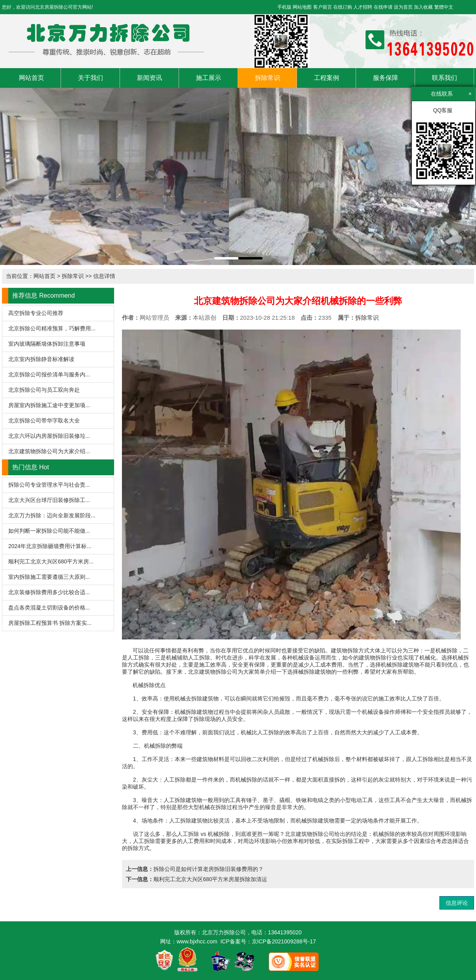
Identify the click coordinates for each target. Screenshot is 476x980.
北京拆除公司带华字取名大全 (44, 421)
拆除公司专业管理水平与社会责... (49, 485)
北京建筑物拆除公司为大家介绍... (49, 451)
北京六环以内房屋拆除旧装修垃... (49, 436)
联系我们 (445, 78)
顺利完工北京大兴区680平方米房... (51, 561)
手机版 (284, 7)
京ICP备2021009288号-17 (284, 941)
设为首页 (403, 7)
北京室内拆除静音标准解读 (41, 359)
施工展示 (208, 78)
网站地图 (302, 7)
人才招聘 (363, 7)
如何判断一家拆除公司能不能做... (49, 531)
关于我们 (90, 78)
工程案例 (327, 78)
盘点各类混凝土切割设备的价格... (49, 608)
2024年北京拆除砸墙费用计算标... (50, 546)
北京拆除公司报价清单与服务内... (49, 374)
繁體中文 (444, 7)
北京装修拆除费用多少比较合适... (49, 592)
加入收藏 (423, 7)
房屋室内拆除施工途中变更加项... (49, 405)
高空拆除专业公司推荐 (36, 313)
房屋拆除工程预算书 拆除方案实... (50, 623)
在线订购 (343, 7)
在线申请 (383, 7)
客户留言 (323, 7)
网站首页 (31, 78)
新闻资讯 (149, 78)
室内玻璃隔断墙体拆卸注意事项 (47, 344)
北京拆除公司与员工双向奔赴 (44, 390)
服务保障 (386, 78)
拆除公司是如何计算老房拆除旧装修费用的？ (208, 869)
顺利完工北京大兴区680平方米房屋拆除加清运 (210, 879)
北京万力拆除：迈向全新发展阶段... (52, 515)
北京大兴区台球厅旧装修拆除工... (49, 500)
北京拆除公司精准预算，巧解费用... (52, 328)
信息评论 (457, 903)
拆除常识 (268, 78)
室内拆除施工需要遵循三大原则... (49, 577)
